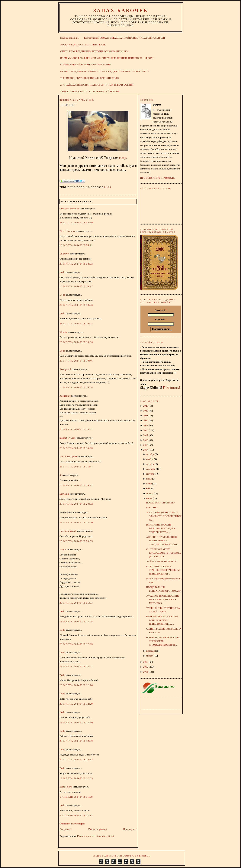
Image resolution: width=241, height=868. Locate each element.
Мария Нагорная (68, 456)
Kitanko (63, 332)
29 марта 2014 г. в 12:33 (76, 760)
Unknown (64, 254)
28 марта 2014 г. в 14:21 (76, 429)
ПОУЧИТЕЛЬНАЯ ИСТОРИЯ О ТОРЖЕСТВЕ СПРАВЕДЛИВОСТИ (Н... (163, 641)
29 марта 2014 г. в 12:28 (76, 685)
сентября (151, 469)
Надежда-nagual (68, 531)
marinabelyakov (67, 438)
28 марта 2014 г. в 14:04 (76, 387)
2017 (146, 435)
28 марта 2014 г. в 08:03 (76, 264)
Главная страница (69, 38)
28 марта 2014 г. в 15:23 (76, 448)
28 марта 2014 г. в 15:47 (76, 467)
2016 (146, 440)
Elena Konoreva (67, 231)
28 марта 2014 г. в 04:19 (76, 223)
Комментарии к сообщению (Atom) (96, 836)
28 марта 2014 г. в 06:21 (76, 245)
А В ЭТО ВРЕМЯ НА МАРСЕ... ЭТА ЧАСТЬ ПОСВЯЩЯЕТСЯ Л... (164, 516)
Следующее (66, 829)
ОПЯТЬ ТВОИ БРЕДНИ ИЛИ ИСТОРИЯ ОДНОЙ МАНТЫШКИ (94, 51)
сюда (123, 158)
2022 (146, 411)
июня (149, 484)
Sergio (63, 550)
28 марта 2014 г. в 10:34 (76, 342)
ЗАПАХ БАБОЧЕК (121, 10)
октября (150, 464)
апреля (150, 493)
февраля (150, 651)
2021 (146, 416)
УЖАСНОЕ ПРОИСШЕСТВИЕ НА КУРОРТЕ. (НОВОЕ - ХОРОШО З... (163, 599)
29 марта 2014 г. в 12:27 (76, 666)
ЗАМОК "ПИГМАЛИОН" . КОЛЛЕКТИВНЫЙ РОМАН (90, 91)
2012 (146, 667)
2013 (146, 662)
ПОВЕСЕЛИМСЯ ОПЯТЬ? (160, 503)
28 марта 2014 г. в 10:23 (76, 305)
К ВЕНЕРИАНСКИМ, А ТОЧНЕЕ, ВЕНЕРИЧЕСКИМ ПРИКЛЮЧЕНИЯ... (163, 570)
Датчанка (64, 494)
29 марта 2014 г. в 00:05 (76, 541)
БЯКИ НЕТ (68, 105)
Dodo (62, 272)
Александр (65, 396)
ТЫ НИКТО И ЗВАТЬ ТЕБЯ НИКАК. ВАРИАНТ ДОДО (90, 78)
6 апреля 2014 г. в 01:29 (76, 797)
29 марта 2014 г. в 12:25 (76, 644)
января (150, 656)
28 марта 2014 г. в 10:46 (76, 361)
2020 (146, 420)
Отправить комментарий (72, 824)
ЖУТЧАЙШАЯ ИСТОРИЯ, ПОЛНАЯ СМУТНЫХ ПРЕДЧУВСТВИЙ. (97, 85)
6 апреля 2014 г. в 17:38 (76, 816)
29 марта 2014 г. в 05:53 (76, 603)
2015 (146, 445)
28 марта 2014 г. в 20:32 (76, 504)
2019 (146, 425)
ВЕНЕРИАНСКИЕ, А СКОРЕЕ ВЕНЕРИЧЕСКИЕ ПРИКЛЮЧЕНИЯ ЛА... (162, 620)
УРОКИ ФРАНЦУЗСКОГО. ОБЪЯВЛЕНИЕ (83, 45)
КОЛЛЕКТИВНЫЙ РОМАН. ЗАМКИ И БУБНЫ (86, 65)
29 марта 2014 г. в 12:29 (76, 704)
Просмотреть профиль (157, 178)
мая (148, 488)
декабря (150, 454)
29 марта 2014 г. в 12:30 (76, 722)
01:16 (108, 187)
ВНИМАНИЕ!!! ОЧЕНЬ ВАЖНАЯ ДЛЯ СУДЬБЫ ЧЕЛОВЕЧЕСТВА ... (161, 528)
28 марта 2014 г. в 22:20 (76, 522)
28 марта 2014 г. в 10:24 (76, 324)
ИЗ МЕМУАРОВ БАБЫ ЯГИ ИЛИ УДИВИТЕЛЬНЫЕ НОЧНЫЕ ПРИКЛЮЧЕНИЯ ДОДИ (107, 58)
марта (149, 498)
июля (149, 479)
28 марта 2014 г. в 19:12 (76, 485)
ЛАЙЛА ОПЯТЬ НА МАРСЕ (161, 561)
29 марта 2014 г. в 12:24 (76, 621)
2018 (146, 430)
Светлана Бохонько (69, 209)
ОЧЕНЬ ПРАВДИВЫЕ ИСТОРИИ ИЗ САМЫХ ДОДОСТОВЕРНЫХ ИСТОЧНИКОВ (105, 71)
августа (150, 474)
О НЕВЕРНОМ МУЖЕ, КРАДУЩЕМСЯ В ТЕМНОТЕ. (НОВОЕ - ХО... (164, 553)
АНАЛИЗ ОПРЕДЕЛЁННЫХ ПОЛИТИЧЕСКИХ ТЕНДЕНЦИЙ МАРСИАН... (162, 541)
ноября (150, 459)
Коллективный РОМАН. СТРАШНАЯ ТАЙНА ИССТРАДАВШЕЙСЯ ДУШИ (124, 38)
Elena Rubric (66, 787)
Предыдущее (130, 829)
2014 (146, 450)
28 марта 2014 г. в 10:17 (76, 286)
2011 (146, 672)
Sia (61, 475)
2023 (146, 406)
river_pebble (66, 369)
